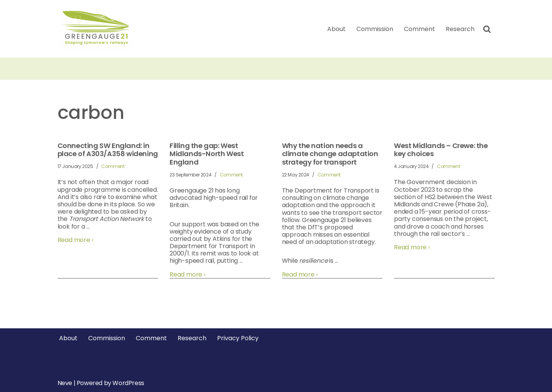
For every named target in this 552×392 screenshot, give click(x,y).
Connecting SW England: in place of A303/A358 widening (108, 150)
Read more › (75, 240)
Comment (419, 29)
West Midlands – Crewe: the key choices (441, 150)
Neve (65, 383)
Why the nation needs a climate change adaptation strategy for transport (330, 154)
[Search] (487, 29)
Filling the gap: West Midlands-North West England (207, 154)
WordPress (128, 383)
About (336, 29)
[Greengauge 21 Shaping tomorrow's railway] (98, 29)
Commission (375, 29)
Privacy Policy (238, 338)
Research (460, 29)
